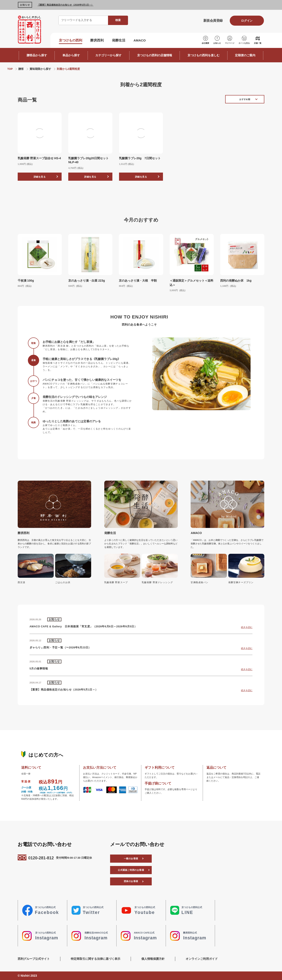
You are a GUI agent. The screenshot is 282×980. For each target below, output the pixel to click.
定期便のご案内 (245, 55)
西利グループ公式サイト (34, 959)
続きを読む (247, 627)
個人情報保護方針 (153, 959)
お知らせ (217, 43)
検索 (118, 20)
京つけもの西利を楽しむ (204, 55)
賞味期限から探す (40, 69)
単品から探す (71, 55)
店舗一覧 (258, 43)
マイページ (230, 43)
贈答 (21, 69)
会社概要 (205, 43)
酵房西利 (97, 40)
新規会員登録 (213, 21)
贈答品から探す (37, 55)
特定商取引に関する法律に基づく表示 (96, 959)
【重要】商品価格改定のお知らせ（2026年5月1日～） (65, 5)
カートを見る (244, 43)
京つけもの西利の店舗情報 (155, 55)
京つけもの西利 (71, 40)
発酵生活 (119, 40)
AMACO (140, 40)
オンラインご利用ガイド (202, 959)
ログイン (247, 21)
